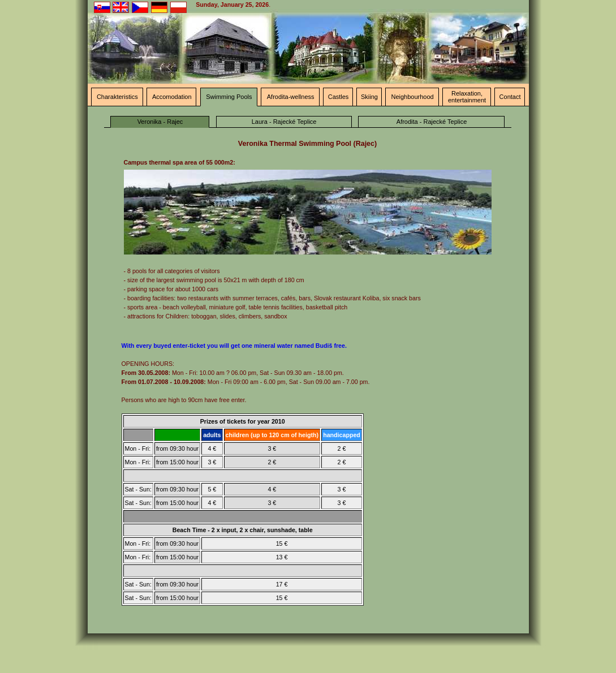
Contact (510, 97)
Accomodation (172, 97)
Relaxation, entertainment (467, 97)
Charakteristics (117, 97)
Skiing (369, 97)
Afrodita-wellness (291, 97)
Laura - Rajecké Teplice (284, 122)
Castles (339, 97)
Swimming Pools (229, 97)
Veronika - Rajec (160, 122)
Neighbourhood (412, 97)
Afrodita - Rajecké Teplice (432, 122)
